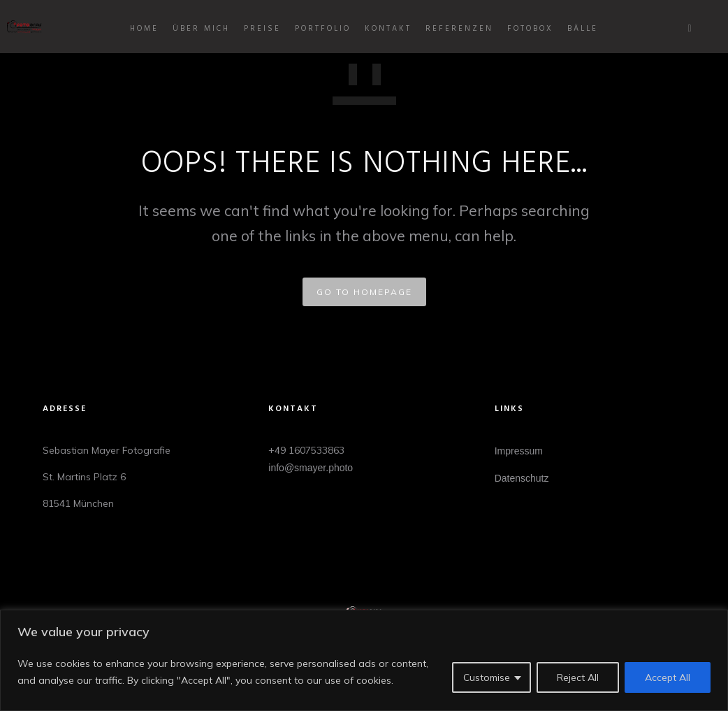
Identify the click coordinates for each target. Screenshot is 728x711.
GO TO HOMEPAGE (364, 292)
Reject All (578, 677)
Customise (487, 677)
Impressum (519, 451)
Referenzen (459, 29)
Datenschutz (522, 478)
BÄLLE (583, 29)
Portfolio (323, 29)
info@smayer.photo (311, 468)
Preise (262, 29)
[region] (364, 660)
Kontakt (388, 29)
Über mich (201, 29)
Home (144, 29)
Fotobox (530, 29)
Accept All (668, 677)
